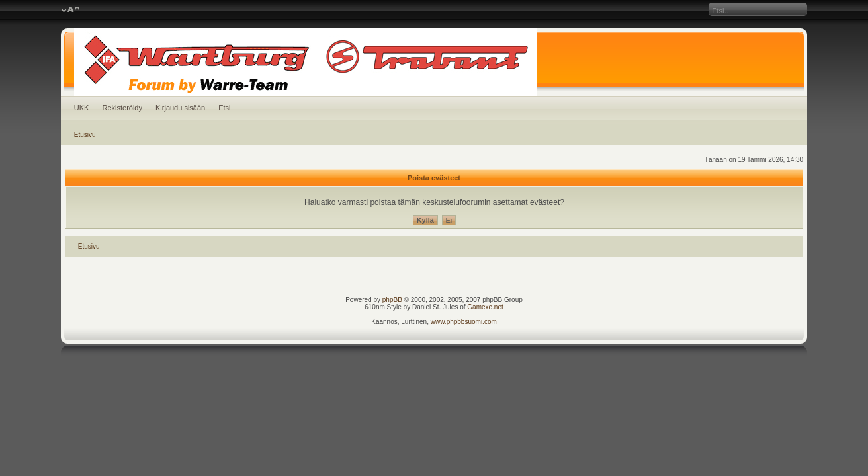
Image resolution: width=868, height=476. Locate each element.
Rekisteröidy (122, 108)
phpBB (392, 300)
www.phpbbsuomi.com (464, 322)
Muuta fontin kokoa (70, 10)
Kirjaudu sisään (180, 108)
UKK (82, 108)
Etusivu (85, 135)
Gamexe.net (485, 307)
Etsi (224, 108)
